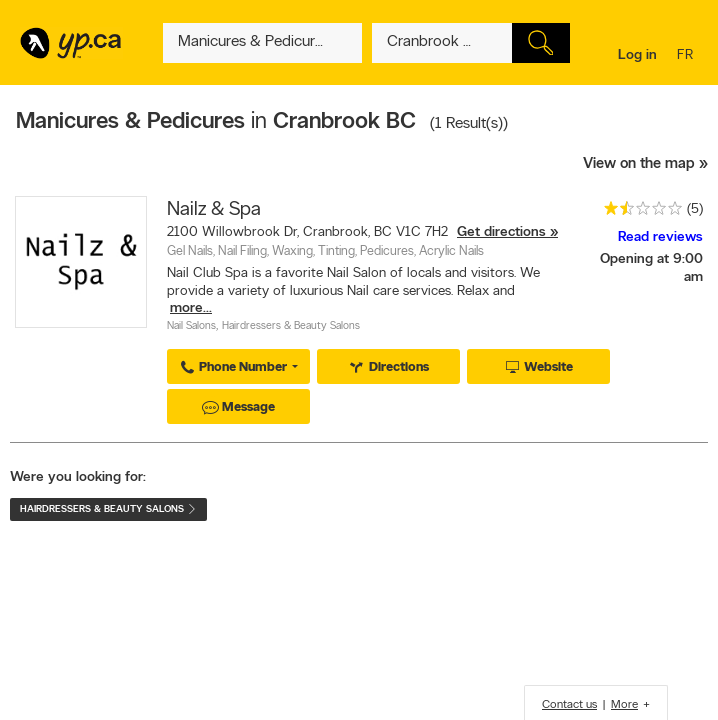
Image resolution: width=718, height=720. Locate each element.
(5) (695, 209)
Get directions (501, 232)
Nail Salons (191, 326)
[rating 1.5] (638, 212)
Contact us (569, 705)
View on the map (639, 164)
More (624, 705)
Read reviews (660, 237)
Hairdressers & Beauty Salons (291, 326)
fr (687, 56)
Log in (637, 55)
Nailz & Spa (214, 210)
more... (191, 308)
